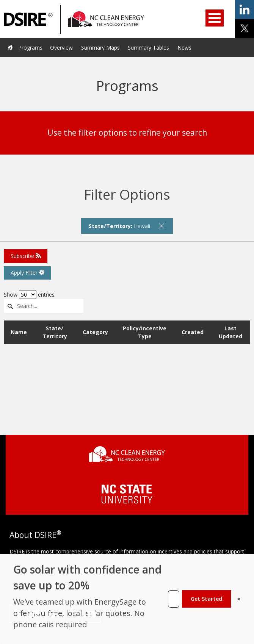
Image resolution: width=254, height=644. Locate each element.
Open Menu (215, 18)
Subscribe (26, 256)
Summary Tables (148, 48)
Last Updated (230, 332)
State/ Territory (55, 332)
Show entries (29, 295)
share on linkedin (245, 9)
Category (95, 332)
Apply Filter (27, 273)
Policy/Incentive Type (145, 332)
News (184, 48)
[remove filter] (161, 226)
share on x (245, 28)
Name (19, 332)
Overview (61, 48)
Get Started (206, 599)
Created (193, 332)
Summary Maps (100, 48)
